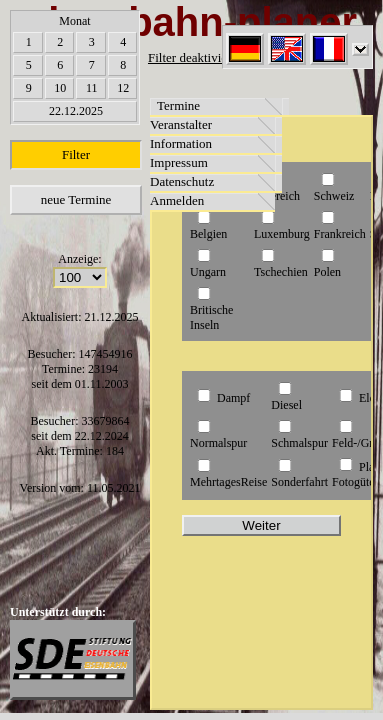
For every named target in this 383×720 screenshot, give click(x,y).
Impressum (179, 162)
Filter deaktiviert (191, 57)
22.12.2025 (76, 111)
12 (123, 88)
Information (181, 143)
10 (60, 88)
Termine (178, 105)
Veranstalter (181, 124)
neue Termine (76, 199)
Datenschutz (182, 181)
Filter (76, 154)
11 (92, 88)
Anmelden (177, 200)
